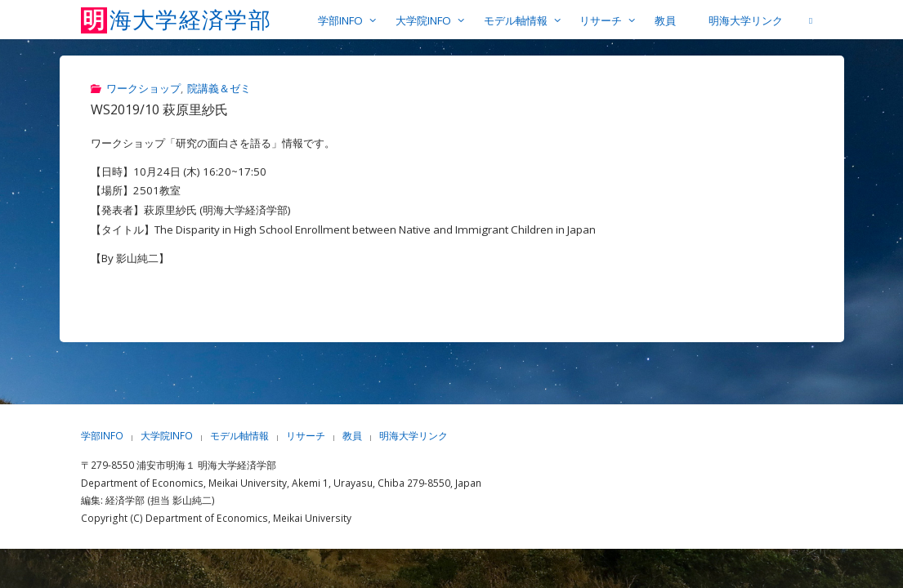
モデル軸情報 (239, 436)
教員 (352, 436)
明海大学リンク (414, 436)
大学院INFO (167, 436)
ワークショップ (143, 88)
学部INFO (102, 436)
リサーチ (306, 436)
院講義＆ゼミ (219, 88)
